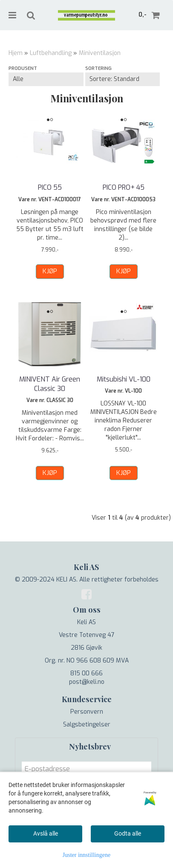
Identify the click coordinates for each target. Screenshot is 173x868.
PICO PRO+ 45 (124, 187)
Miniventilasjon (100, 53)
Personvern (87, 712)
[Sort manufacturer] (46, 79)
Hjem (16, 53)
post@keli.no (87, 682)
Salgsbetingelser (87, 725)
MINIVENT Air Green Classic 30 (50, 384)
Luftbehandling (51, 53)
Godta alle (128, 833)
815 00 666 (86, 673)
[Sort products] (123, 79)
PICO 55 (50, 187)
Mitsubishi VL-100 (124, 379)
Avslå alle (46, 833)
